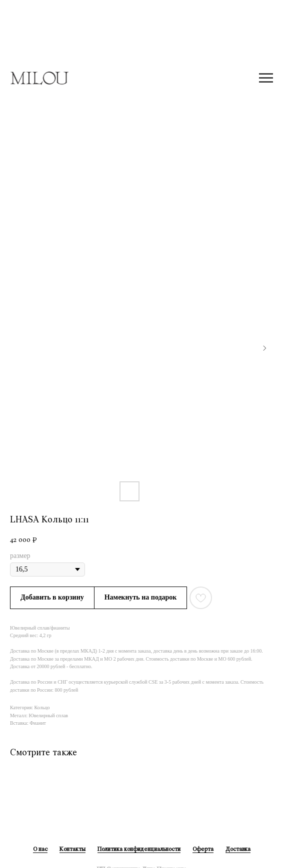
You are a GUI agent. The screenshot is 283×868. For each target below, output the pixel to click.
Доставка (238, 849)
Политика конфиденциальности (139, 849)
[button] (141, 598)
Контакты (72, 849)
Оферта (203, 849)
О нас (40, 849)
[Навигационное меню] (266, 78)
